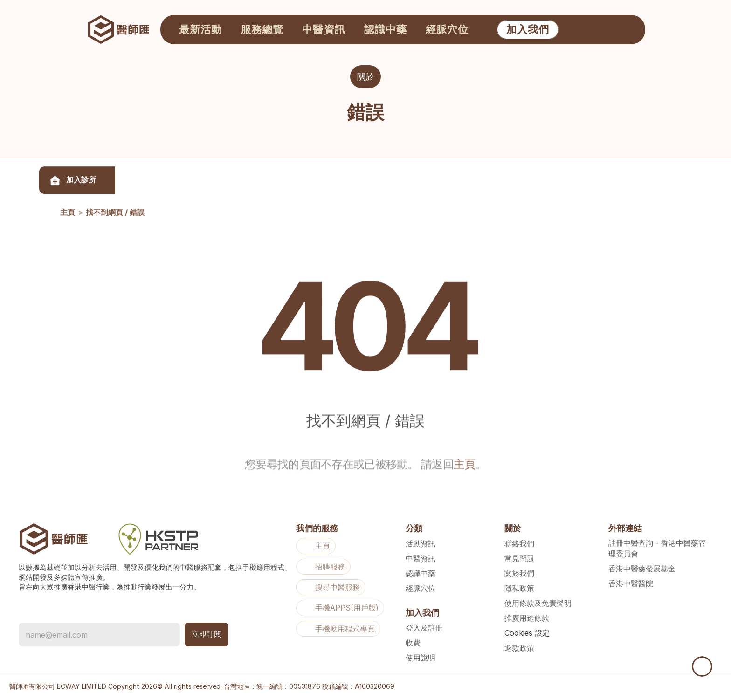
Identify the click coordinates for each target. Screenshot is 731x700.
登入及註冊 (424, 628)
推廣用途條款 (527, 618)
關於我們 (519, 573)
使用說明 (421, 658)
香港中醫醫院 (631, 583)
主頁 (68, 219)
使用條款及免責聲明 (538, 603)
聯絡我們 (519, 543)
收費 (413, 643)
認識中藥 (421, 573)
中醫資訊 (421, 558)
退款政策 (519, 648)
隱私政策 (519, 588)
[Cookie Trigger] (527, 633)
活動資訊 (421, 543)
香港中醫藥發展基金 (642, 569)
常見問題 (519, 558)
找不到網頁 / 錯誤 (115, 219)
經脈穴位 (421, 588)
